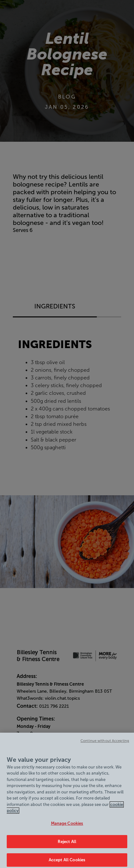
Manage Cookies (67, 829)
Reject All (67, 847)
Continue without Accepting (105, 746)
